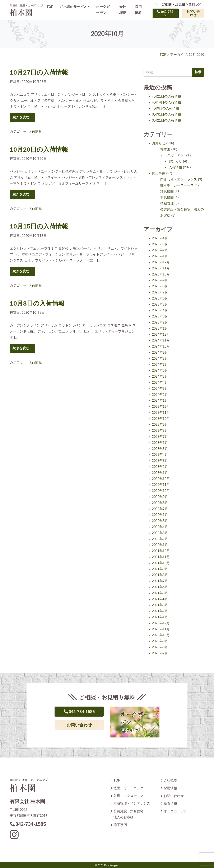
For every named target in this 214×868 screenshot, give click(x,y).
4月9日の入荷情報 (166, 108)
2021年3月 (160, 605)
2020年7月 (160, 653)
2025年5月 (160, 304)
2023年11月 (161, 413)
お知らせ (159, 143)
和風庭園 (167, 197)
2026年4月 (160, 238)
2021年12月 (161, 551)
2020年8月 (160, 647)
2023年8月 (160, 431)
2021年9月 (160, 569)
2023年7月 (160, 437)
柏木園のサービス (73, 7)
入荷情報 (35, 131)
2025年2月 (160, 322)
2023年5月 (160, 449)
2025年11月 (161, 268)
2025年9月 (160, 280)
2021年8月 (160, 575)
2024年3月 (160, 389)
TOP (50, 7)
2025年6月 (160, 298)
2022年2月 (160, 539)
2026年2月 (160, 250)
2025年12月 (161, 262)
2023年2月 (160, 467)
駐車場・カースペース (177, 185)
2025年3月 (160, 316)
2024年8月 (160, 358)
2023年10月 (161, 419)
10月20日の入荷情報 (39, 149)
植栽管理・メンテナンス (132, 803)
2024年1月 (160, 400)
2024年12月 (161, 334)
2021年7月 (160, 581)
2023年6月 (160, 443)
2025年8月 (160, 286)
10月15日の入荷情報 (39, 226)
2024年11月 (161, 340)
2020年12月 (161, 623)
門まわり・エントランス (179, 179)
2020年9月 (160, 641)
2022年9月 (160, 497)
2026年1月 (160, 256)
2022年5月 (160, 521)
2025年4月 (160, 310)
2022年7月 (160, 509)
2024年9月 (160, 352)
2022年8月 (160, 503)
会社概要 (123, 10)
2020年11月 (161, 629)
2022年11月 (161, 485)
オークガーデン (103, 10)
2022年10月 (161, 491)
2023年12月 (161, 407)
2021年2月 (160, 611)
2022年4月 (160, 527)
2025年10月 (161, 274)
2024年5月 (160, 376)
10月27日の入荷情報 (39, 72)
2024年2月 (160, 395)
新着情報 (170, 803)
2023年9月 (160, 424)
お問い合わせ (193, 13)
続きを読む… (23, 117)
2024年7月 (160, 365)
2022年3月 (160, 533)
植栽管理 (167, 203)
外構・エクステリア (129, 796)
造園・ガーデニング (129, 788)
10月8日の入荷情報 (37, 303)
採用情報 (138, 10)
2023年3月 (160, 461)
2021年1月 (160, 617)
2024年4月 (160, 383)
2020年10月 (161, 635)
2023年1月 (160, 473)
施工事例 (159, 173)
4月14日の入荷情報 (166, 102)
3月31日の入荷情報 (166, 114)
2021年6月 (160, 587)
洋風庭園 (167, 191)
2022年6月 (160, 515)
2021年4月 (160, 599)
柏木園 (165, 149)
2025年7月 (160, 292)
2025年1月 (160, 328)
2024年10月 (161, 346)
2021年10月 (161, 563)
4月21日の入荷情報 (166, 96)
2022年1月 (160, 545)
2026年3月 (160, 244)
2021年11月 (161, 557)
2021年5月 (160, 593)
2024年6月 (160, 370)
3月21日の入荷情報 (166, 120)
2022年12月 (161, 479)
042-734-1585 (166, 13)
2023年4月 (160, 455)
